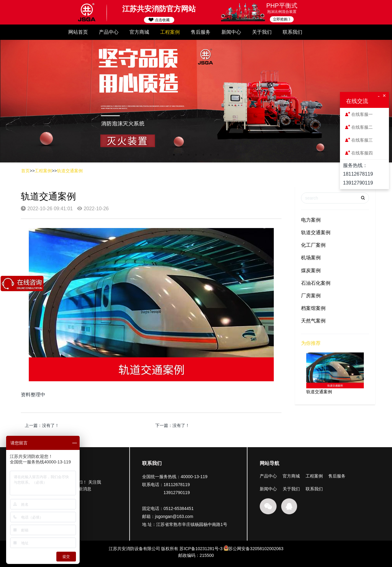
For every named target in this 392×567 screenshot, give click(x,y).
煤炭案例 (311, 270)
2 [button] (181, 155)
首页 (25, 171)
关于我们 (262, 32)
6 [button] (211, 155)
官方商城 (139, 32)
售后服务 (201, 32)
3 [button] (189, 155)
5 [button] (203, 155)
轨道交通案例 (70, 171)
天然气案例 (313, 321)
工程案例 (170, 32)
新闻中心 (231, 32)
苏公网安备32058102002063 (256, 552)
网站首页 (78, 32)
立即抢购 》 (283, 19)
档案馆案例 (313, 308)
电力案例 (311, 220)
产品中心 (109, 32)
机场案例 (311, 258)
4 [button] (196, 155)
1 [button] (174, 155)
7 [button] (218, 155)
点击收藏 (159, 20)
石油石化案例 (316, 283)
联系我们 (292, 32)
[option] (196, 101)
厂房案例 (311, 296)
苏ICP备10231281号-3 (201, 552)
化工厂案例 (313, 245)
